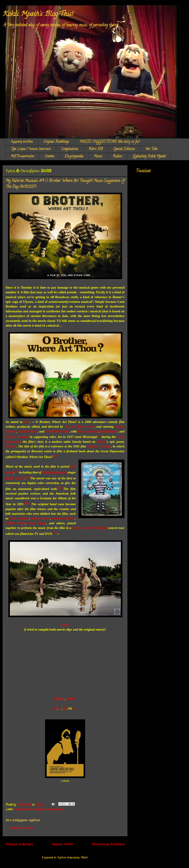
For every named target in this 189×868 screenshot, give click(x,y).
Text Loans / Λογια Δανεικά (31, 149)
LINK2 (70, 699)
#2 (60, 708)
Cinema (49, 157)
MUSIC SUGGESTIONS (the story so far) (110, 142)
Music (98, 157)
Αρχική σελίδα (22, 142)
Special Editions (124, 149)
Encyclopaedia (74, 157)
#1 (55, 708)
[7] (55, 533)
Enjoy (65, 625)
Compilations (70, 149)
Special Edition (56, 810)
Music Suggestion (37, 810)
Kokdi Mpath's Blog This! (38, 14)
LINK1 (59, 699)
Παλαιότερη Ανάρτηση (108, 845)
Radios (117, 157)
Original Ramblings (56, 142)
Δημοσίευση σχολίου (22, 828)
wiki (27, 422)
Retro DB (96, 149)
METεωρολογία (22, 157)
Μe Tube (151, 149)
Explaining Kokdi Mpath (149, 157)
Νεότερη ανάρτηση (19, 845)
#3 (65, 708)
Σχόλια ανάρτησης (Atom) (73, 858)
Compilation (20, 810)
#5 (75, 708)
